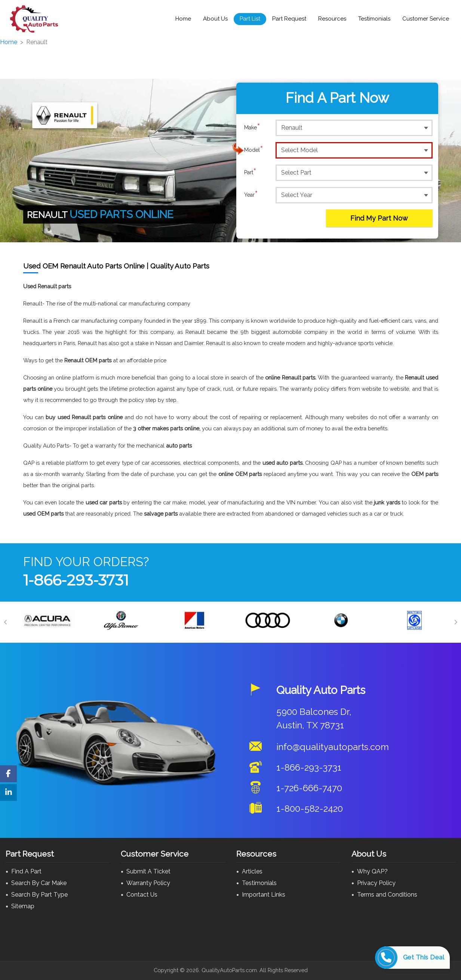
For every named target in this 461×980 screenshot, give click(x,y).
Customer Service (426, 19)
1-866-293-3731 (76, 580)
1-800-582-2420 (310, 809)
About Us (215, 19)
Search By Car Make (39, 883)
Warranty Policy (148, 883)
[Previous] (6, 622)
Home (183, 19)
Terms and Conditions (387, 895)
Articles (252, 871)
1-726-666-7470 (309, 788)
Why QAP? (372, 871)
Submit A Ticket (148, 871)
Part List (250, 19)
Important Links (264, 895)
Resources (332, 19)
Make (252, 128)
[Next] (455, 622)
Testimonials (374, 19)
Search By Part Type (39, 895)
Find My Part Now (379, 218)
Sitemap (23, 906)
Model (254, 150)
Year (251, 195)
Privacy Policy (376, 883)
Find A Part (26, 871)
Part (250, 172)
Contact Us (142, 895)
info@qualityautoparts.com (333, 747)
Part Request (289, 19)
